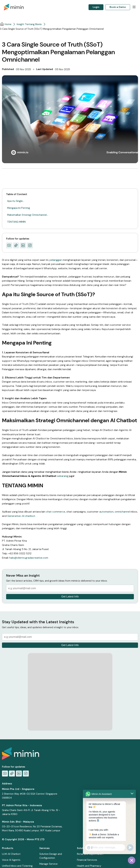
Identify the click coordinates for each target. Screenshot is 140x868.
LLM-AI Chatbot (11, 854)
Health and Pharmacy (89, 866)
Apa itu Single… (16, 201)
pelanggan (56, 260)
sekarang (63, 476)
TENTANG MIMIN (16, 222)
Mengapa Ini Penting (19, 208)
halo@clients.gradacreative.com (29, 558)
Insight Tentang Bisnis (29, 24)
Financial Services (87, 860)
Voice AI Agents (11, 860)
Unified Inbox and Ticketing (17, 866)
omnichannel (122, 512)
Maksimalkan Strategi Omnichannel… (28, 215)
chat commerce (56, 512)
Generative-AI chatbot (21, 516)
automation (106, 512)
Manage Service (48, 864)
